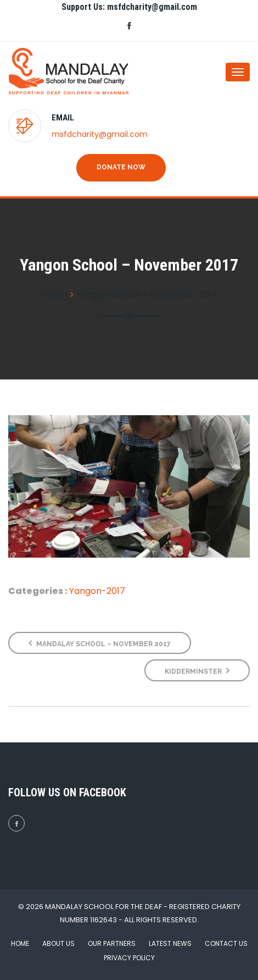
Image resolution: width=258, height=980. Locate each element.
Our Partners (112, 943)
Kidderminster (197, 671)
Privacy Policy (129, 958)
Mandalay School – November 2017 (100, 643)
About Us (58, 943)
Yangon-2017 (97, 591)
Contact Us (226, 943)
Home (20, 943)
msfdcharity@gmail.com (100, 134)
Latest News (170, 943)
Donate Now (121, 167)
